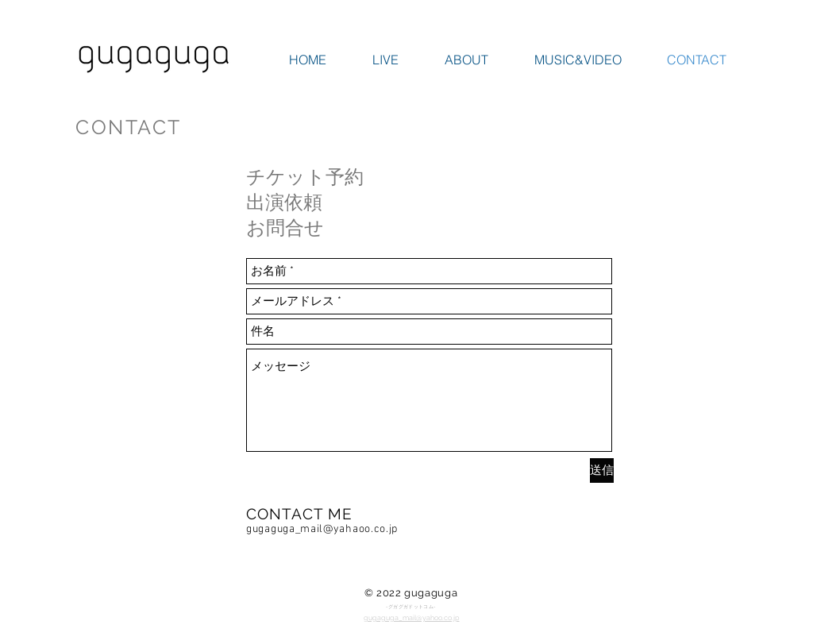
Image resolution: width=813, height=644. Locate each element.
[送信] (602, 470)
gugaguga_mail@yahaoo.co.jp (322, 529)
